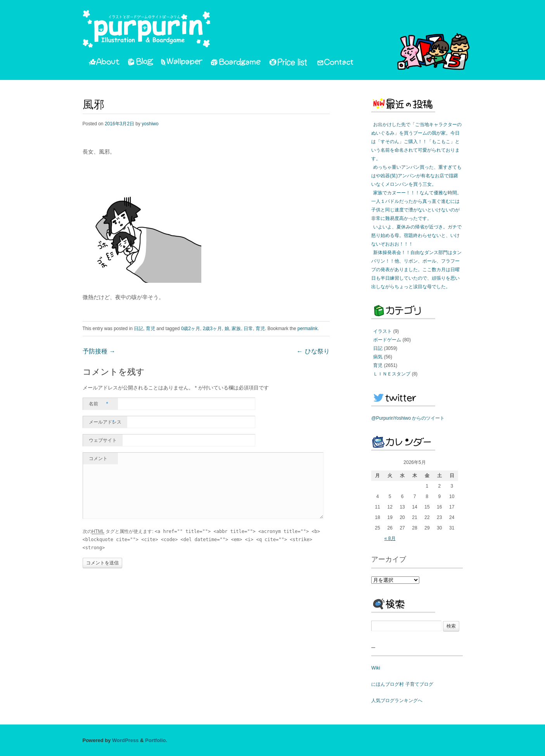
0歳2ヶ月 (191, 329)
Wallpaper (182, 63)
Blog (140, 63)
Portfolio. (156, 740)
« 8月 (390, 538)
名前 (99, 404)
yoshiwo (150, 124)
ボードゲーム (387, 340)
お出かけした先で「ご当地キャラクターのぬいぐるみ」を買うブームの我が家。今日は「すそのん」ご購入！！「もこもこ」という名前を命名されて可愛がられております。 (416, 142)
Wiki (376, 668)
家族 (236, 329)
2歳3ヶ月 (212, 329)
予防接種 (99, 352)
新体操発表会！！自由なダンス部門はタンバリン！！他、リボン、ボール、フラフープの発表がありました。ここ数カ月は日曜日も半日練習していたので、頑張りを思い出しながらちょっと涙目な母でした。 (416, 270)
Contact (336, 63)
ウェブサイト (103, 440)
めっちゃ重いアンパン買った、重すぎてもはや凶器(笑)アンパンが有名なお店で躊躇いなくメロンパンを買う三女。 (416, 176)
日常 (248, 329)
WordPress (125, 740)
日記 (138, 329)
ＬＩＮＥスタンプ (392, 374)
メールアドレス (105, 422)
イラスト (382, 331)
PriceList (289, 63)
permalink (308, 329)
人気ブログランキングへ (397, 701)
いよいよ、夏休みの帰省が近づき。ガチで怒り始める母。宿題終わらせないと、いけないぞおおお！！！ (416, 235)
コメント (98, 458)
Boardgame (236, 63)
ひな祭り (313, 352)
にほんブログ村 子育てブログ (402, 684)
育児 (151, 329)
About (104, 63)
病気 (378, 357)
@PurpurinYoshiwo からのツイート (408, 418)
